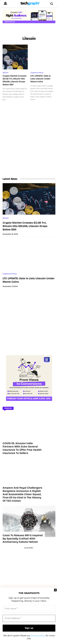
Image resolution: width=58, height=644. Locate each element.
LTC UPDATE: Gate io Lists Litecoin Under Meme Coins (41, 79)
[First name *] (29, 609)
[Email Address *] (29, 618)
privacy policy (38, 636)
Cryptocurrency (37, 73)
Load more (29, 548)
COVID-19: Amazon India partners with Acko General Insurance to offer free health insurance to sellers (22, 448)
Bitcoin (5, 73)
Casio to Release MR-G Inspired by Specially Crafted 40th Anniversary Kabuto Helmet (23, 539)
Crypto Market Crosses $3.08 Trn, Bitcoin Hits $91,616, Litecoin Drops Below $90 (25, 226)
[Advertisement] (29, 144)
